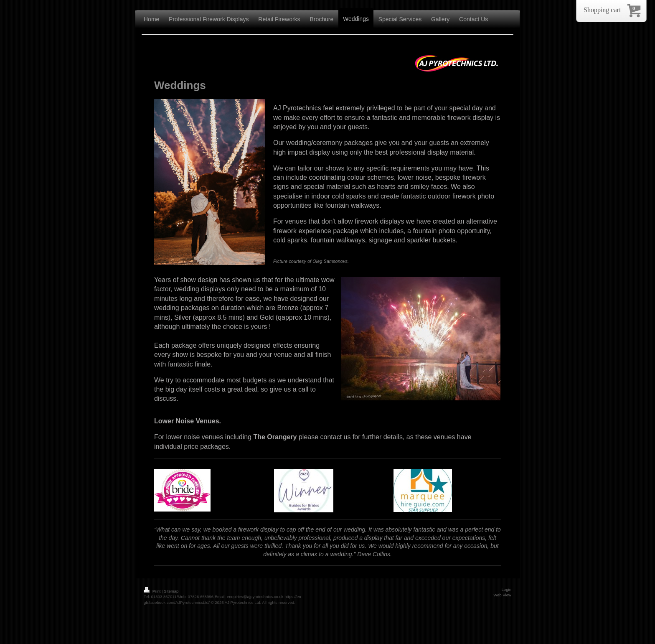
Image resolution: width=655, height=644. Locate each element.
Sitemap (171, 591)
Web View (502, 595)
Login (506, 589)
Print (153, 591)
